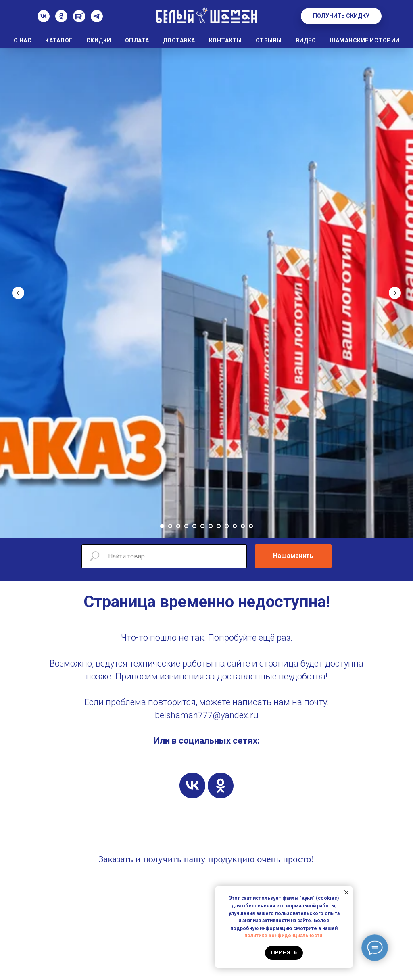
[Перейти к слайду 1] (162, 526)
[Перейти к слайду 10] (235, 526)
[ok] (221, 786)
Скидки (99, 40)
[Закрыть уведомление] (346, 892)
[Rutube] (79, 20)
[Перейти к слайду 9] (227, 526)
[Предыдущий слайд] (18, 293)
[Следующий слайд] (395, 293)
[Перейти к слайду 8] (219, 526)
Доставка (179, 40)
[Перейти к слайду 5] (194, 526)
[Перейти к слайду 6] (202, 526)
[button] (341, 16)
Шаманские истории (365, 40)
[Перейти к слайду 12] (251, 526)
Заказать (116, 859)
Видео (306, 40)
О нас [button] (23, 40)
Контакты (225, 40)
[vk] (192, 786)
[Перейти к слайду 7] (211, 526)
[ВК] (44, 20)
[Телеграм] (97, 20)
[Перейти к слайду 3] (178, 526)
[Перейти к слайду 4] (186, 526)
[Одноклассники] (61, 20)
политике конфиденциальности (283, 936)
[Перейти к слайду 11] (243, 526)
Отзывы (269, 40)
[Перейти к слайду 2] (170, 526)
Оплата (137, 40)
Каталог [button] (59, 40)
